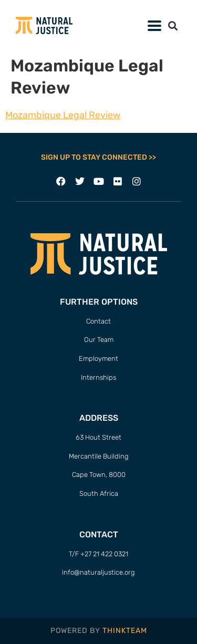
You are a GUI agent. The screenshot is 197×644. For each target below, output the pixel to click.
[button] (173, 25)
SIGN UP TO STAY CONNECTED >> (98, 157)
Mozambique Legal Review (63, 115)
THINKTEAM (125, 631)
